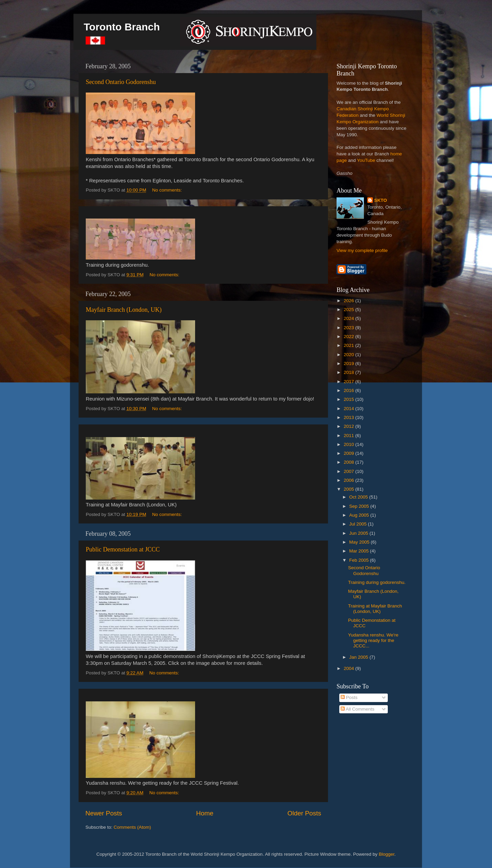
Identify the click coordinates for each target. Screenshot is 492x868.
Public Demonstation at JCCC (123, 549)
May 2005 (360, 542)
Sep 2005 (360, 506)
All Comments (358, 709)
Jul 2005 (359, 524)
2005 (350, 489)
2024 (350, 318)
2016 (350, 390)
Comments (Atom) (133, 827)
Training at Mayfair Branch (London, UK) (375, 609)
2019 (350, 363)
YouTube (366, 160)
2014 (350, 409)
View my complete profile (362, 250)
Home (205, 813)
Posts (349, 697)
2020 (350, 355)
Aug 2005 (360, 515)
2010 (350, 444)
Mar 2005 (360, 551)
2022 (350, 337)
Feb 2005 (360, 560)
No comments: (168, 190)
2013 (350, 417)
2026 (350, 301)
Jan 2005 (359, 657)
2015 (350, 399)
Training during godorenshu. (377, 582)
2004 (350, 668)
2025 (350, 310)
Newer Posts (104, 813)
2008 (350, 462)
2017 (350, 382)
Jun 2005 (359, 533)
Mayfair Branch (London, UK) (124, 310)
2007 (350, 471)
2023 (350, 328)
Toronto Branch (122, 27)
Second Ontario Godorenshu (121, 82)
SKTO (380, 200)
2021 (350, 345)
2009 (350, 453)
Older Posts (304, 813)
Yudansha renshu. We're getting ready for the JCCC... (373, 640)
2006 (350, 480)
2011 (350, 436)
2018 (350, 372)
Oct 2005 (359, 497)
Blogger (387, 854)
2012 (350, 426)
